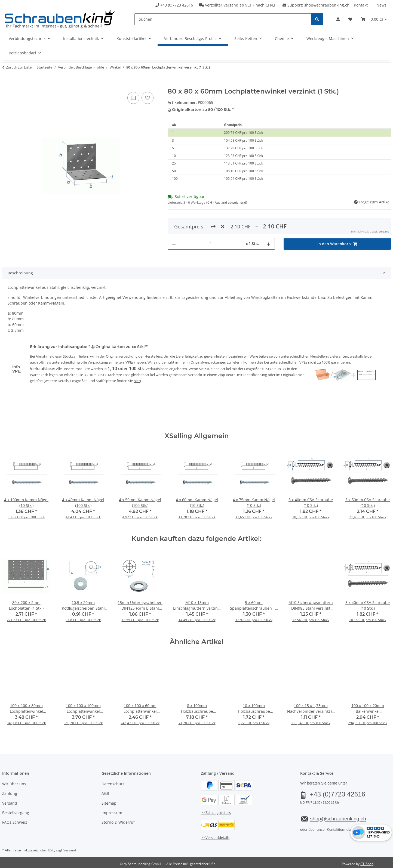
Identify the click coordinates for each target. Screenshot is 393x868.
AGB (105, 793)
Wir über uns (14, 784)
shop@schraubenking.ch (327, 5)
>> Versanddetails (215, 838)
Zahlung (10, 793)
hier (137, 381)
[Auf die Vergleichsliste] (133, 98)
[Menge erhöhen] (269, 224)
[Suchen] (223, 19)
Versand (10, 803)
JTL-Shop (367, 864)
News (381, 5)
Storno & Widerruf (118, 822)
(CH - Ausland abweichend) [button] (227, 202)
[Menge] (211, 224)
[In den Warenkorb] (7, 85)
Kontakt (361, 5)
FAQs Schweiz (15, 822)
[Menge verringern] (174, 224)
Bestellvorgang (16, 813)
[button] (338, 19)
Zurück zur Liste (19, 67)
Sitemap (109, 803)
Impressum (112, 813)
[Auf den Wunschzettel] (148, 98)
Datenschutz (113, 784)
